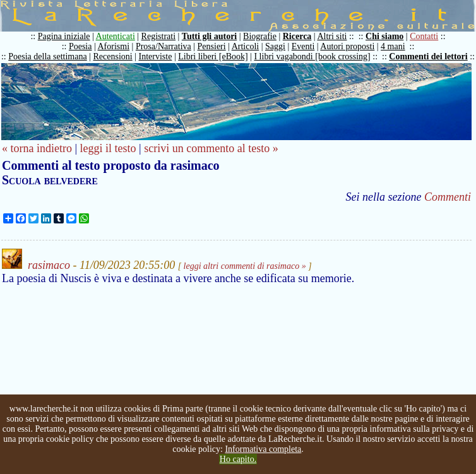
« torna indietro (37, 148)
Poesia (80, 46)
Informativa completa (263, 449)
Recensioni (113, 56)
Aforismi (114, 46)
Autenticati (116, 36)
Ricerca (297, 36)
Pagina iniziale (64, 36)
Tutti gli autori (209, 36)
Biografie (260, 36)
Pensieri (212, 46)
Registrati (158, 36)
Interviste (156, 56)
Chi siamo (384, 36)
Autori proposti (347, 46)
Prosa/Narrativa (164, 46)
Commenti (448, 197)
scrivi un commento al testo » (211, 148)
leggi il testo (108, 148)
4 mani (393, 46)
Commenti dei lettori (428, 56)
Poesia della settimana (47, 56)
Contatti (424, 36)
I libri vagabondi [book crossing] (312, 56)
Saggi (275, 46)
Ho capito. (238, 459)
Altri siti (332, 36)
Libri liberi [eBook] (213, 56)
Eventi (303, 46)
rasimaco (49, 265)
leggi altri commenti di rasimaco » (245, 266)
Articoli (246, 46)
